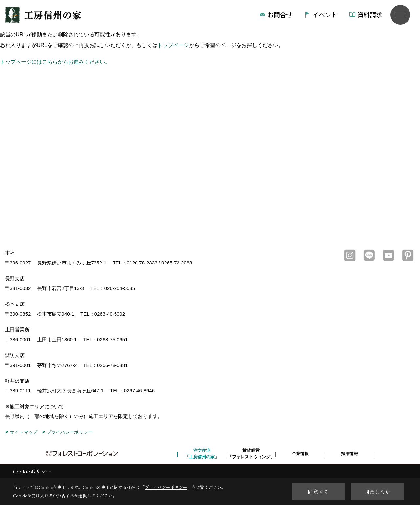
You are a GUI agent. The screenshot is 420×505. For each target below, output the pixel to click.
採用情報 (349, 454)
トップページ (173, 45)
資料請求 (370, 15)
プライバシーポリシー (70, 432)
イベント (325, 15)
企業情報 (300, 454)
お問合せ (280, 15)
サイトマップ (24, 432)
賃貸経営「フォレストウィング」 (251, 454)
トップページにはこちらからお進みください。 (55, 62)
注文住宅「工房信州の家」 (202, 454)
